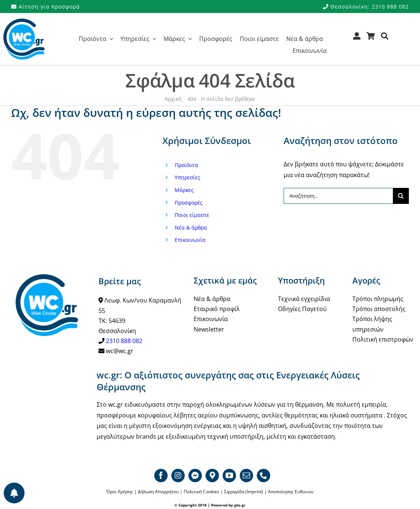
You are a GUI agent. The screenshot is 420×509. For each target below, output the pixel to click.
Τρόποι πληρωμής (378, 299)
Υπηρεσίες (188, 177)
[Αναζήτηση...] (338, 196)
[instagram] (178, 476)
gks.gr (240, 505)
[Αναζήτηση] (385, 39)
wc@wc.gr (120, 351)
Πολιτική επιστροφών (383, 339)
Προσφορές (189, 203)
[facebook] (161, 476)
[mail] (246, 476)
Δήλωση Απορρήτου (158, 492)
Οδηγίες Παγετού (302, 309)
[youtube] (229, 476)
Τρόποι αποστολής (379, 309)
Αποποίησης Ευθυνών (291, 492)
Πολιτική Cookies (201, 492)
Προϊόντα (186, 165)
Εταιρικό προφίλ (217, 309)
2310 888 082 (124, 341)
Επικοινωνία (190, 240)
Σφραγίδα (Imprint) (244, 492)
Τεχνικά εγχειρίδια (304, 299)
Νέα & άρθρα (191, 228)
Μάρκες (184, 190)
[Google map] (212, 476)
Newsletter (209, 329)
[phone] (264, 476)
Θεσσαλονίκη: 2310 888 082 (366, 7)
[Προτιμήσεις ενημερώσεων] (14, 493)
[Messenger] (195, 476)
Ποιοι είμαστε (192, 215)
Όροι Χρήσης (120, 492)
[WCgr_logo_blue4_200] (24, 22)
